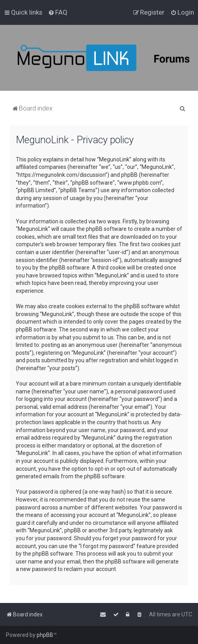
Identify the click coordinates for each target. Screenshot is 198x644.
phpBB (45, 635)
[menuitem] (58, 12)
